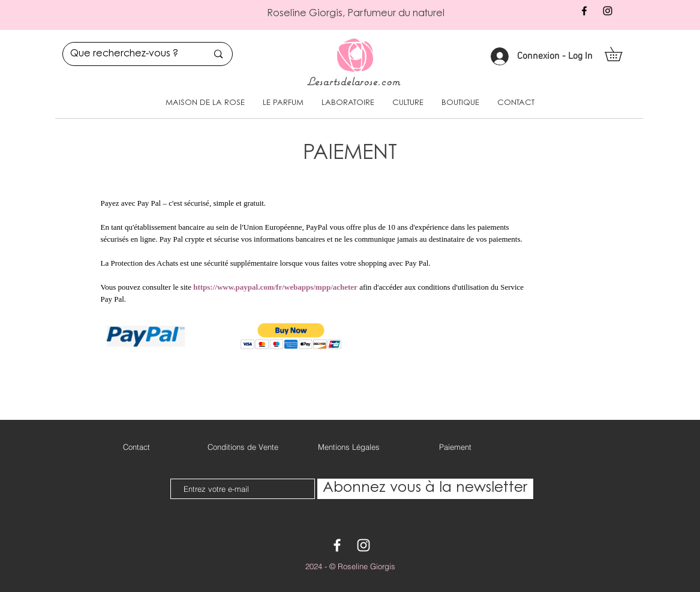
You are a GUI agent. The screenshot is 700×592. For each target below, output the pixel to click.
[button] (620, 54)
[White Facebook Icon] (337, 545)
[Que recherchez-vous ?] (130, 54)
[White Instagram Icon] (363, 545)
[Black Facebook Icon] (584, 11)
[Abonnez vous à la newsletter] (425, 489)
